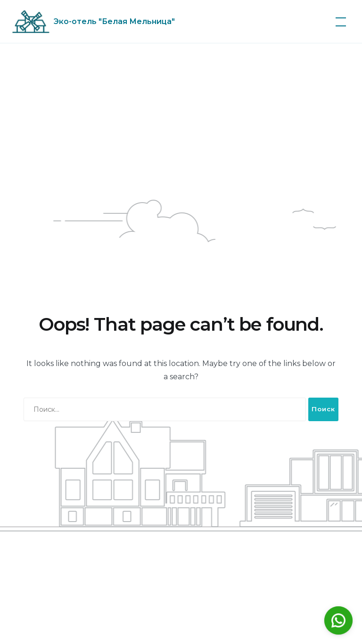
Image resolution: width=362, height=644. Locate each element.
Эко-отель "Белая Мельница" (114, 21)
